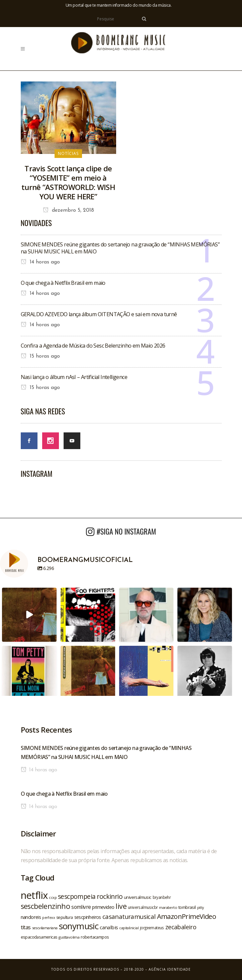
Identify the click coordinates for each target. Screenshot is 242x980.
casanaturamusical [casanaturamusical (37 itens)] (129, 916)
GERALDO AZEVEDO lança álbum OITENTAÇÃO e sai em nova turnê (99, 314)
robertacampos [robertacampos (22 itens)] (95, 937)
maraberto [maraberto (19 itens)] (168, 907)
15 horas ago (40, 356)
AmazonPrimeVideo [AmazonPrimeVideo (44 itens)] (186, 916)
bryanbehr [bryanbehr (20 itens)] (162, 897)
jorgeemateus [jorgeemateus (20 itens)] (152, 928)
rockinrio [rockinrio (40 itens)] (110, 896)
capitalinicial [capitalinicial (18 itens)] (129, 928)
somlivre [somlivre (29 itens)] (81, 907)
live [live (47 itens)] (121, 906)
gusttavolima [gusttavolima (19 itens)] (69, 937)
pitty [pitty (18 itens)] (200, 908)
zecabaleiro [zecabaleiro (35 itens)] (181, 927)
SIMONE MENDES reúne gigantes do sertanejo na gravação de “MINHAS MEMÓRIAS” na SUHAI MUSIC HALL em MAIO (120, 248)
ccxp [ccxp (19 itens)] (53, 897)
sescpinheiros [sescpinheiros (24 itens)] (88, 917)
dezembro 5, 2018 (68, 210)
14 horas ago (40, 262)
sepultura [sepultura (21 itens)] (65, 917)
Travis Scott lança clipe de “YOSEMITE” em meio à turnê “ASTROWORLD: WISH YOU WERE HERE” (68, 182)
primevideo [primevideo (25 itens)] (103, 907)
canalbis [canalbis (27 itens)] (109, 927)
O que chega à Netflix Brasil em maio (63, 283)
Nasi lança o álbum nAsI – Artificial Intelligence (74, 377)
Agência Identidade (170, 969)
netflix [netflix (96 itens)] (34, 895)
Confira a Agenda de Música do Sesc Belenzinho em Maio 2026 (93, 346)
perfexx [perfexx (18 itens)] (49, 918)
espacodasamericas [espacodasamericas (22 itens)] (39, 937)
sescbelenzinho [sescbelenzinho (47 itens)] (46, 906)
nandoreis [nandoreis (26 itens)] (31, 917)
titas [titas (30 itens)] (26, 927)
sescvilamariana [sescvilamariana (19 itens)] (45, 928)
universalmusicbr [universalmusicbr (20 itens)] (143, 907)
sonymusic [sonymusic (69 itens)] (79, 926)
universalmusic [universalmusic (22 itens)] (138, 897)
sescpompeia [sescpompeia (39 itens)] (77, 897)
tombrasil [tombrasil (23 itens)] (187, 907)
